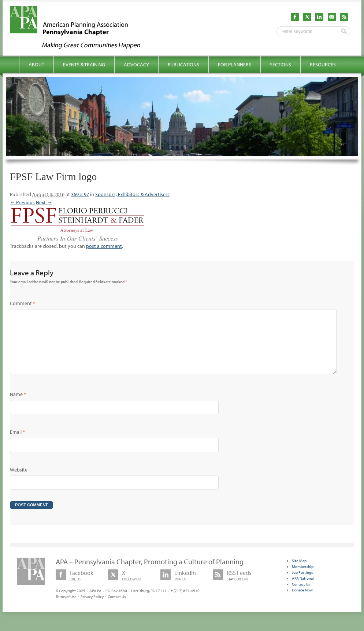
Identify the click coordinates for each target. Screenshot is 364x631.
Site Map (299, 572)
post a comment (104, 246)
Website (19, 481)
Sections (281, 65)
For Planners (235, 65)
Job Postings (302, 584)
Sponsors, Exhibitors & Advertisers (132, 194)
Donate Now (302, 602)
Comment (23, 303)
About (36, 65)
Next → (44, 202)
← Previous (22, 202)
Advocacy (136, 65)
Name (18, 406)
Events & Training (84, 65)
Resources (323, 65)
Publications (183, 65)
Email (17, 444)
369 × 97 (80, 194)
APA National (303, 590)
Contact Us (117, 608)
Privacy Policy (92, 608)
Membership (303, 578)
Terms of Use (66, 608)
